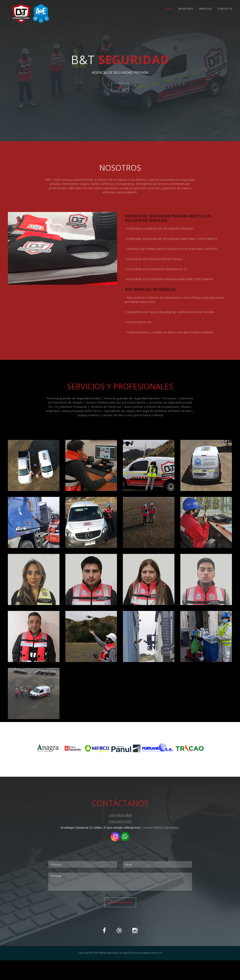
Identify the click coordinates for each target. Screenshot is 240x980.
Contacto (225, 9)
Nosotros (186, 9)
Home (169, 9)
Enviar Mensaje (120, 902)
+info (120, 87)
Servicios (205, 9)
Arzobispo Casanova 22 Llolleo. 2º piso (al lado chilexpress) (100, 827)
